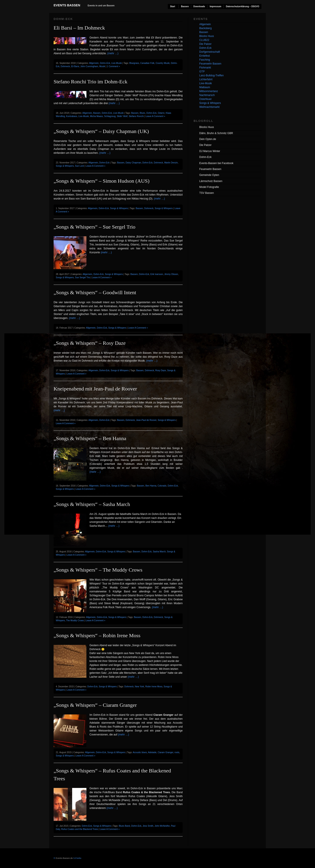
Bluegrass (134, 63)
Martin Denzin (171, 163)
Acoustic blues (140, 752)
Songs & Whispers (65, 166)
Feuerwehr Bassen (210, 64)
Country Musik (163, 63)
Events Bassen (67, 5)
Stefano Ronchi (136, 116)
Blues (143, 113)
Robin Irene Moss (154, 687)
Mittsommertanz (209, 91)
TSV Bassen (207, 193)
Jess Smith (148, 826)
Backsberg (206, 28)
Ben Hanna (151, 486)
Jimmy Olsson (171, 274)
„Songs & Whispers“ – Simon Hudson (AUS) (101, 181)
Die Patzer (205, 44)
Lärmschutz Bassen (211, 181)
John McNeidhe (162, 826)
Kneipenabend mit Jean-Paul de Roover (95, 389)
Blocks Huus (207, 36)
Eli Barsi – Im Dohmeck (79, 28)
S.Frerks (77, 858)
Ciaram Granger (165, 752)
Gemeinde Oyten (209, 175)
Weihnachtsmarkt (209, 107)
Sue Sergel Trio (83, 277)
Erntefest (205, 56)
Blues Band (124, 826)
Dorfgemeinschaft (210, 52)
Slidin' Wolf (122, 116)
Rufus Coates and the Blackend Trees (80, 829)
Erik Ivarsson (157, 274)
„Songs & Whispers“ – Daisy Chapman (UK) (101, 131)
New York (139, 687)
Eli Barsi (75, 66)
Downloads (199, 6)
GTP (202, 72)
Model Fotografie (209, 187)
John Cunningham (89, 66)
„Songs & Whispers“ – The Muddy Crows (98, 570)
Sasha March (159, 552)
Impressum (215, 6)
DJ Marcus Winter (210, 151)
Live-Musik (117, 63)
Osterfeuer (206, 99)
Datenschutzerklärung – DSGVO (243, 6)
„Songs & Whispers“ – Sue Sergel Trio (94, 227)
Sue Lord (80, 166)
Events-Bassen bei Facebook (216, 163)
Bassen (185, 6)
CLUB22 (204, 40)
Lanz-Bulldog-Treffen (211, 75)
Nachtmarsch (207, 95)
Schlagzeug (110, 116)
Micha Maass (97, 116)
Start (172, 6)
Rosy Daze (161, 370)
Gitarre (161, 113)
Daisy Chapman (133, 163)
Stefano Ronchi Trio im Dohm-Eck (90, 82)
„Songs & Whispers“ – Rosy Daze (90, 343)
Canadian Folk (147, 63)
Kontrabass (72, 116)
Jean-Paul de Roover (146, 420)
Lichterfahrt (206, 79)
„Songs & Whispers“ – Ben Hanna (90, 438)
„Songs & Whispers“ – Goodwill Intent (95, 292)
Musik (102, 66)
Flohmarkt (205, 68)
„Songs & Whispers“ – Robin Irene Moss (97, 635)
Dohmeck (65, 66)
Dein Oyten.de (208, 139)
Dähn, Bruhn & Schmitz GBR (216, 133)
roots (177, 752)
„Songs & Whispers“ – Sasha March (92, 504)
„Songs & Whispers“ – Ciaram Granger (95, 705)
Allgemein (94, 63)
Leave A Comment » (155, 116)
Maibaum (205, 87)
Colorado (162, 486)
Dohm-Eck (105, 63)
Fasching (205, 60)
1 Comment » (113, 66)
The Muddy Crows (75, 620)
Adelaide (152, 752)
